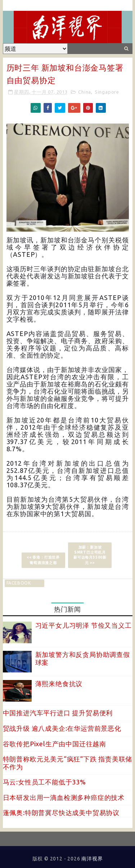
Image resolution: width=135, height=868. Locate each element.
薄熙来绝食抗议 (59, 684)
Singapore (107, 92)
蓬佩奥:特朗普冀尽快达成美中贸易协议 (61, 813)
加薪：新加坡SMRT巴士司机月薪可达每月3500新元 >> (90, 555)
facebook (19, 583)
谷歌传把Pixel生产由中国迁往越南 (55, 744)
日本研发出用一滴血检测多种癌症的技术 (64, 797)
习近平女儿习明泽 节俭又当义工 (84, 625)
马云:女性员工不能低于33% (44, 782)
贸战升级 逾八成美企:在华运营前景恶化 (62, 728)
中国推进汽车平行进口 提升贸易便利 (58, 713)
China (85, 92)
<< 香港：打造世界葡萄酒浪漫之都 (43, 560)
